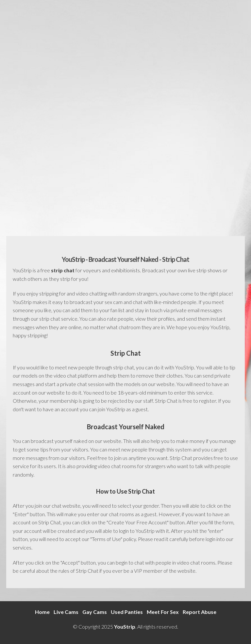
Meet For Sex (163, 612)
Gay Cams (95, 612)
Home (42, 612)
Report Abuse (200, 612)
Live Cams (66, 612)
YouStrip (125, 627)
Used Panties (127, 612)
